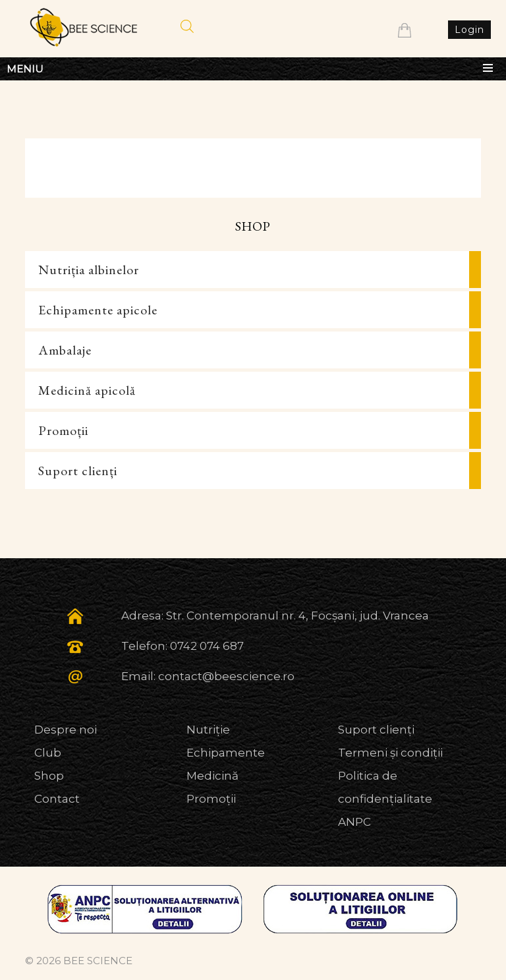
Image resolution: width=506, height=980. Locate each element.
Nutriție (208, 730)
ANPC (354, 822)
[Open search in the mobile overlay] (187, 26)
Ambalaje (65, 350)
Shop (49, 776)
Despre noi (66, 730)
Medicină (212, 776)
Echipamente (226, 753)
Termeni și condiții (390, 753)
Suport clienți (78, 471)
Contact (57, 799)
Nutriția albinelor (89, 270)
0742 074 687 (207, 646)
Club (48, 753)
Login (469, 30)
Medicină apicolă (87, 390)
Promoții (63, 430)
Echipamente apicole (98, 310)
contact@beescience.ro (226, 676)
